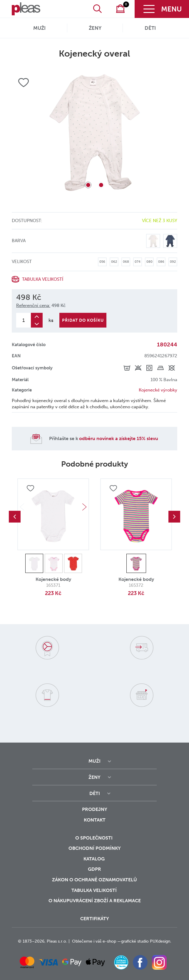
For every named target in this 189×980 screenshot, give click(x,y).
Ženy (95, 28)
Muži (39, 28)
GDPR (95, 869)
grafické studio (135, 941)
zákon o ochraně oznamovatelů (95, 880)
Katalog (95, 859)
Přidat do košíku (83, 320)
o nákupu (61, 901)
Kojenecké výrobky (158, 390)
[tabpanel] (95, 133)
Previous (15, 517)
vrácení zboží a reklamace (107, 901)
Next (84, 507)
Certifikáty (95, 919)
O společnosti (95, 838)
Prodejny (95, 809)
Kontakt (95, 820)
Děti (150, 28)
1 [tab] (88, 185)
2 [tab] (101, 185)
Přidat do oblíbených (30, 489)
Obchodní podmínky (95, 848)
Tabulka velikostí (43, 279)
